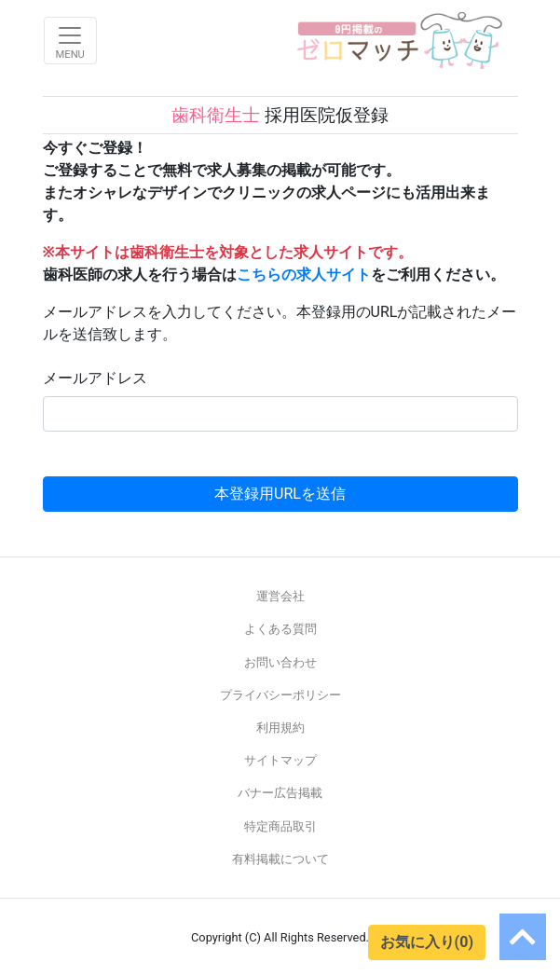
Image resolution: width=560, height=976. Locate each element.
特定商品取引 (280, 826)
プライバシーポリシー (280, 695)
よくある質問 (280, 629)
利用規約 (280, 728)
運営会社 (280, 596)
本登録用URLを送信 (280, 494)
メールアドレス (95, 378)
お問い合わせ (280, 662)
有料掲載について (280, 859)
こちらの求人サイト (304, 275)
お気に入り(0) (427, 942)
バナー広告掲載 (280, 793)
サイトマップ (280, 760)
